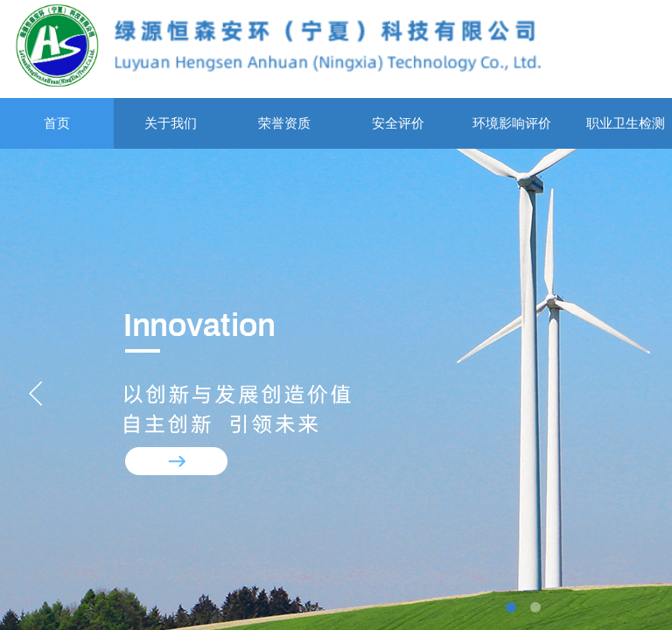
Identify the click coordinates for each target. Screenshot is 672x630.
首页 (57, 123)
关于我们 (171, 123)
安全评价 (398, 123)
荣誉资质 (284, 123)
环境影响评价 (512, 123)
